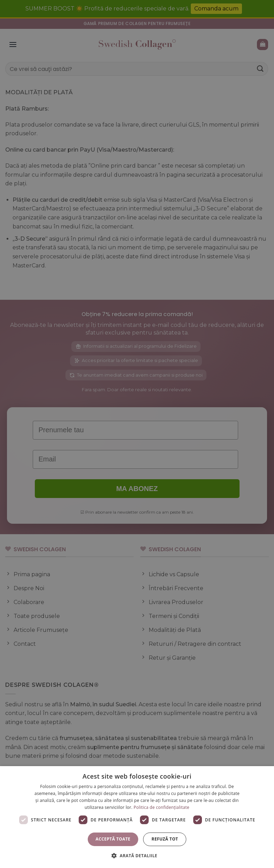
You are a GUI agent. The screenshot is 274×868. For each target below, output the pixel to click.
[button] (137, 855)
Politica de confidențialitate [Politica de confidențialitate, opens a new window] (162, 807)
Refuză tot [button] (165, 839)
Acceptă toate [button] (113, 839)
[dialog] (137, 817)
